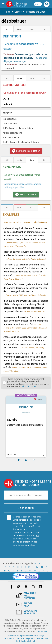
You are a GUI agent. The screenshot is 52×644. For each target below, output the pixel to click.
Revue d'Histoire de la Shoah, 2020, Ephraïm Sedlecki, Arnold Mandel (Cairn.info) (25, 328)
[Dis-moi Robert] (26, 576)
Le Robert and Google (26, 641)
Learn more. (42, 631)
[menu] (3, 4)
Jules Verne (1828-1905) (36, 311)
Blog (8, 12)
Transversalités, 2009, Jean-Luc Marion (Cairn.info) (26, 295)
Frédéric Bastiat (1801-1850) (32, 348)
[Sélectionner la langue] (38, 4)
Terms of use (42, 638)
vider (21, 187)
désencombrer (34, 184)
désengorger (20, 61)
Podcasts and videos (36, 12)
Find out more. (30, 387)
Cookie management (25, 638)
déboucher (41, 58)
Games (18, 12)
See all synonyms (28, 194)
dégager (8, 61)
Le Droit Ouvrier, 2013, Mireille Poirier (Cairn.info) (26, 259)
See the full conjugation (28, 151)
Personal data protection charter (23, 636)
